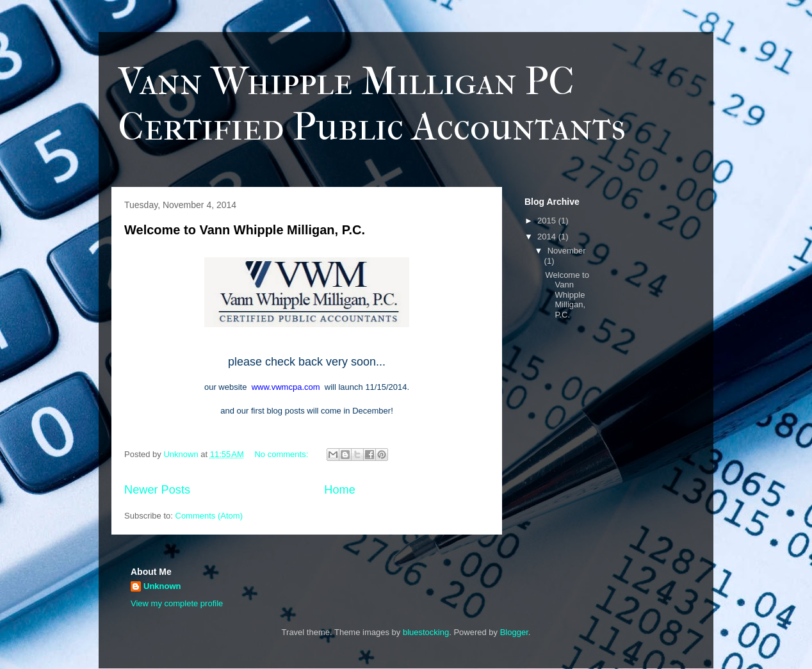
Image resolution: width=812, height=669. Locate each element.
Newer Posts (157, 490)
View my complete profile (177, 603)
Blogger (514, 632)
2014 (548, 237)
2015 (548, 221)
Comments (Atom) (209, 516)
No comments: (282, 454)
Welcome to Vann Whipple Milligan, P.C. (245, 230)
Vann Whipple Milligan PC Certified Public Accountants (372, 104)
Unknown (162, 586)
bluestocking (426, 632)
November (567, 251)
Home (340, 490)
